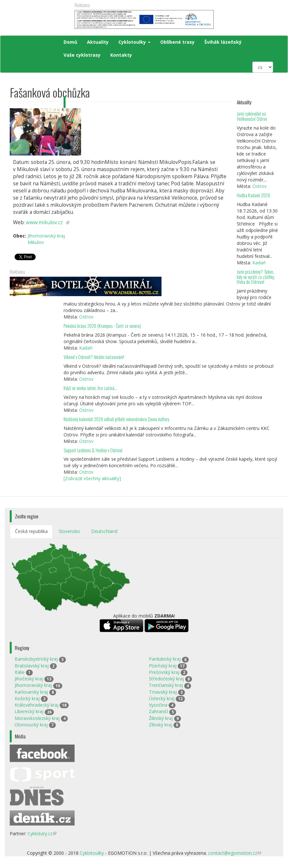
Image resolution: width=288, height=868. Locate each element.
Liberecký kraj (29, 711)
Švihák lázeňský (223, 42)
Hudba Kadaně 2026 (253, 195)
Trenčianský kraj (166, 685)
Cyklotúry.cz (42, 833)
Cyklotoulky (134, 42)
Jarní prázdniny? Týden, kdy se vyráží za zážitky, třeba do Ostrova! (256, 277)
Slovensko (69, 531)
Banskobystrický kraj (36, 659)
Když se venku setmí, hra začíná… (90, 388)
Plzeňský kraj (163, 666)
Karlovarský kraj (31, 692)
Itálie (20, 672)
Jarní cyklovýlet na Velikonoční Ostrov (252, 116)
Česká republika (31, 531)
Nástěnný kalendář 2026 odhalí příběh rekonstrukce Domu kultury (116, 419)
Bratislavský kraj (32, 666)
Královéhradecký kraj (36, 705)
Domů (70, 42)
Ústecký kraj (162, 698)
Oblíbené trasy (177, 42)
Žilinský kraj (161, 718)
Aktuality (98, 42)
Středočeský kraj (166, 679)
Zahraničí (158, 711)
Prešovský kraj (164, 672)
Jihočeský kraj (29, 679)
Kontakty (121, 55)
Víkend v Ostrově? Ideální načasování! (94, 357)
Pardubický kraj (165, 659)
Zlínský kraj (161, 725)
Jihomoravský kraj (33, 685)
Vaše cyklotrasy (82, 55)
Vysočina (158, 705)
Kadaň (259, 263)
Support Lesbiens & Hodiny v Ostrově (93, 450)
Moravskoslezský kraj (37, 718)
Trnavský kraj (163, 692)
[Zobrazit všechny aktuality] (92, 478)
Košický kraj (27, 698)
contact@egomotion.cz (235, 853)
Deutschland (104, 531)
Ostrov (259, 186)
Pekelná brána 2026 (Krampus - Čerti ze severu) (102, 326)
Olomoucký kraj (31, 725)
